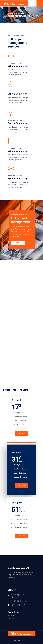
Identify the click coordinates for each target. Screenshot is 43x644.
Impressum (11, 618)
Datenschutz (12, 616)
